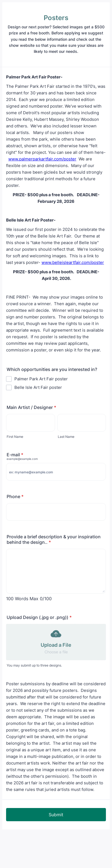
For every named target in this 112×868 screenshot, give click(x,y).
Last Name (66, 437)
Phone (15, 496)
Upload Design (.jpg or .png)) (39, 617)
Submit (56, 815)
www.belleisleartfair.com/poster (73, 262)
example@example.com (22, 459)
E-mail (15, 455)
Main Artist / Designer (31, 407)
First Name (15, 437)
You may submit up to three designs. (34, 665)
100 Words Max (22, 599)
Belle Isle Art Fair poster (38, 387)
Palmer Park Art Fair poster (41, 379)
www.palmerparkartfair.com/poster (42, 159)
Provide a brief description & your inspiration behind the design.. (54, 539)
